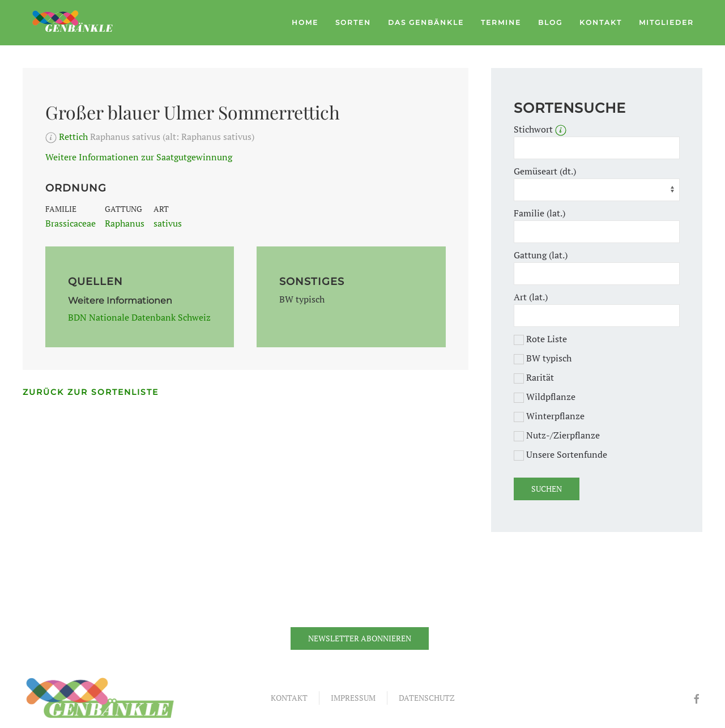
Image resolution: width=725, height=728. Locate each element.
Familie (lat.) (540, 213)
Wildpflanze (545, 397)
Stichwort (540, 129)
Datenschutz (427, 698)
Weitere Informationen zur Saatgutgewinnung (139, 157)
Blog (550, 22)
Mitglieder (666, 22)
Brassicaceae (71, 223)
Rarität (534, 377)
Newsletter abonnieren (360, 638)
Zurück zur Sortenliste (91, 392)
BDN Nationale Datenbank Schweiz (139, 317)
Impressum (353, 698)
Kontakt (601, 22)
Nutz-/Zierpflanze (557, 435)
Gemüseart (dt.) (545, 171)
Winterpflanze (549, 416)
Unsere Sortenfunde (560, 454)
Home (305, 22)
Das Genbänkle (426, 22)
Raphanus (125, 223)
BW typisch (543, 358)
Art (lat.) (531, 297)
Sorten (353, 22)
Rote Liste (540, 339)
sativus (168, 223)
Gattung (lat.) (541, 255)
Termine (501, 22)
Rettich (73, 137)
